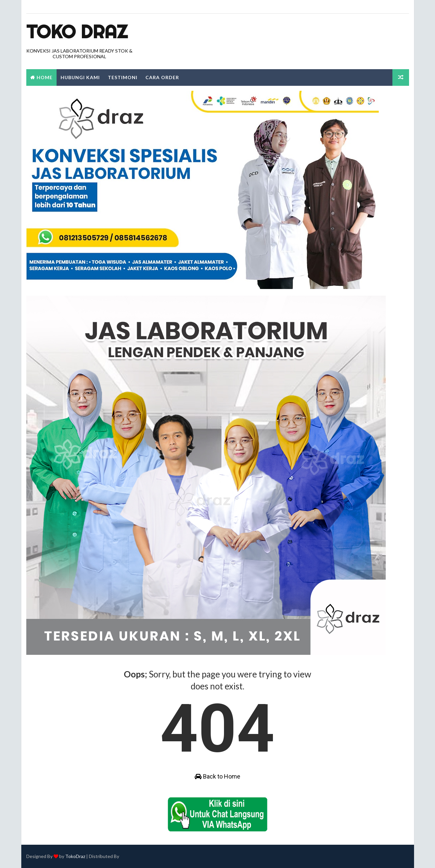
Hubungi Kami (80, 77)
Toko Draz (77, 32)
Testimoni (123, 77)
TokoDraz (75, 856)
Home (45, 77)
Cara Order (162, 77)
